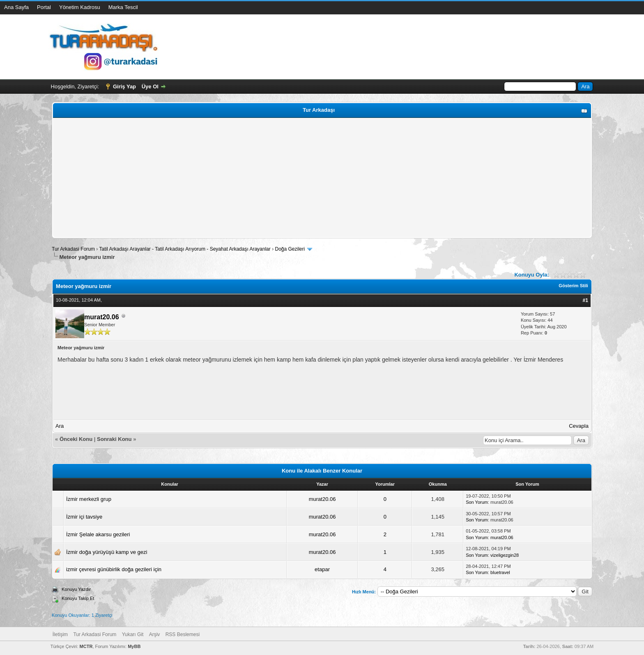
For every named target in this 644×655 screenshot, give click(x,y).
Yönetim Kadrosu (80, 7)
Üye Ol (150, 86)
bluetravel (500, 572)
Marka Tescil (123, 7)
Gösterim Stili (573, 286)
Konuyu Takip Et (78, 598)
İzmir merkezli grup (89, 499)
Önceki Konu (76, 439)
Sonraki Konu (114, 439)
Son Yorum (477, 502)
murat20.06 (102, 317)
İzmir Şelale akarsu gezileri (98, 534)
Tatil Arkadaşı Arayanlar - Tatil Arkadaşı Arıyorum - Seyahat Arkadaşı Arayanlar (185, 249)
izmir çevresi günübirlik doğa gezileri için (114, 569)
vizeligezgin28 (505, 555)
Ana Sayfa (16, 7)
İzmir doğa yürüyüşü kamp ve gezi (107, 552)
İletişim (60, 634)
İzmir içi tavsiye (84, 517)
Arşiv (155, 634)
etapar (322, 569)
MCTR (86, 646)
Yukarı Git (133, 634)
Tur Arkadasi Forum (73, 249)
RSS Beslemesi (183, 634)
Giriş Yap (124, 86)
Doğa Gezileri (290, 249)
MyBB (134, 646)
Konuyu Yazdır (76, 589)
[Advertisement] (301, 178)
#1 (585, 300)
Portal (44, 7)
